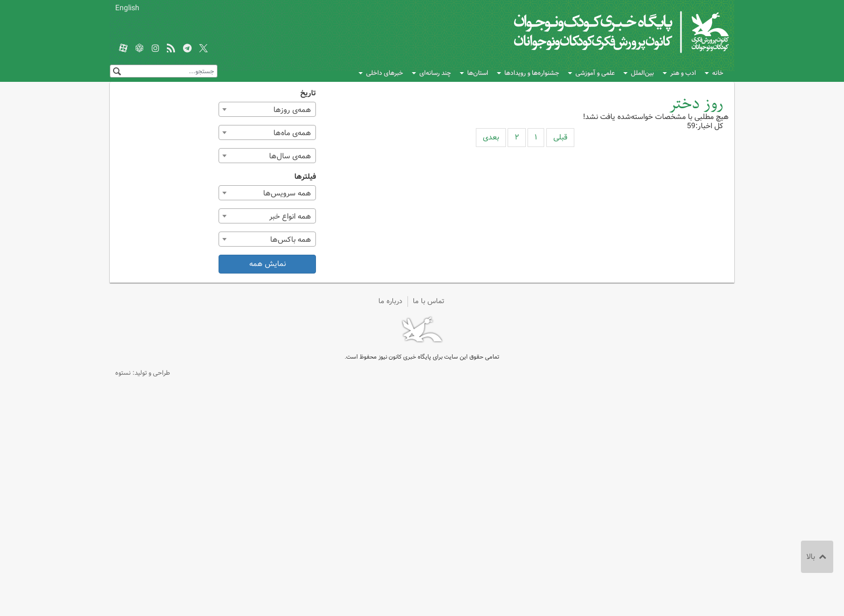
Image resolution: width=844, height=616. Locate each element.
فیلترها (305, 177)
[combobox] (268, 109)
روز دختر (696, 104)
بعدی (491, 137)
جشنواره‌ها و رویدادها (532, 73)
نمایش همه (268, 264)
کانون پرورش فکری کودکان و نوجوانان (603, 32)
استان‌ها (478, 73)
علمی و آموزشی (595, 73)
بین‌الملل (642, 73)
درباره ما (390, 301)
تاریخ (308, 93)
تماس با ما (429, 301)
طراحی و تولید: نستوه (143, 373)
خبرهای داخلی (385, 73)
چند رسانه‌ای (435, 73)
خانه (718, 73)
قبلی (560, 137)
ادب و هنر (683, 73)
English (127, 8)
